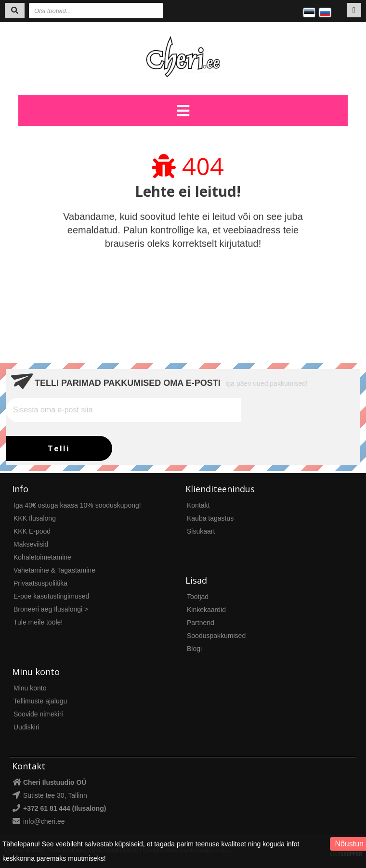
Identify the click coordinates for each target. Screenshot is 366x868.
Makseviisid (31, 544)
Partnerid (201, 623)
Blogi (194, 649)
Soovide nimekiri (38, 714)
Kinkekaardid (206, 610)
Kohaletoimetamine (42, 557)
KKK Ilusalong (35, 518)
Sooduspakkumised (216, 636)
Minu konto (30, 688)
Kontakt (198, 505)
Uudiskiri (26, 727)
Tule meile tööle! (38, 622)
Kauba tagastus (210, 518)
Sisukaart (201, 531)
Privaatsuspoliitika (40, 583)
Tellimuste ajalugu (40, 701)
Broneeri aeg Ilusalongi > (51, 609)
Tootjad (198, 597)
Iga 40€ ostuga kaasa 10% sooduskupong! (77, 505)
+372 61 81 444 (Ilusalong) (65, 808)
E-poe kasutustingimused (51, 596)
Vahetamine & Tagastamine (54, 570)
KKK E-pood (32, 531)
